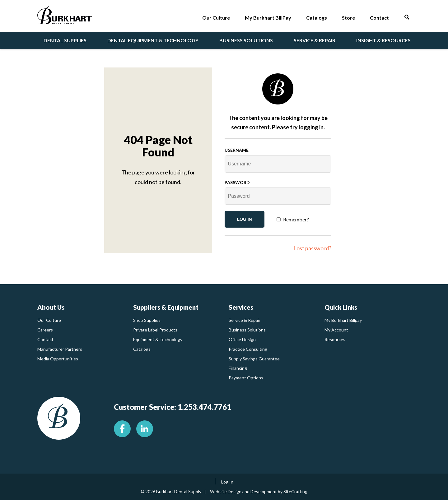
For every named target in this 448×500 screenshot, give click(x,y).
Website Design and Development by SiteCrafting (259, 491)
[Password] (278, 196)
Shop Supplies (147, 320)
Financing (238, 368)
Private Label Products (155, 330)
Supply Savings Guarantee (254, 359)
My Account (336, 330)
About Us (51, 307)
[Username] (278, 164)
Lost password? (312, 248)
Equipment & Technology (158, 339)
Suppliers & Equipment (166, 307)
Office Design (242, 339)
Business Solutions (247, 330)
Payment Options (246, 378)
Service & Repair (245, 320)
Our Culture (49, 320)
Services (241, 307)
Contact (45, 339)
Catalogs (142, 349)
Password (237, 182)
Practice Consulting (248, 349)
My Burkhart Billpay (343, 320)
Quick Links (341, 307)
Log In (227, 482)
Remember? (296, 219)
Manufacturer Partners (60, 349)
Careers (45, 330)
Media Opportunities (58, 359)
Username (237, 150)
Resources (335, 339)
